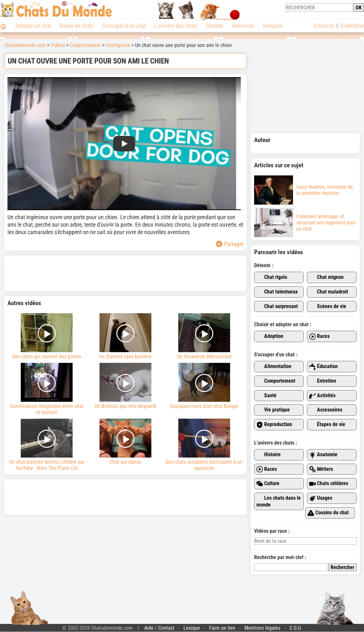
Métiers (321, 469)
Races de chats (77, 26)
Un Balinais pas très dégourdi (126, 386)
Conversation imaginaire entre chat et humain (47, 389)
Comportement (276, 381)
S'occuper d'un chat (124, 26)
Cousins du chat (328, 513)
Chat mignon (326, 277)
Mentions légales (262, 628)
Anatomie (323, 455)
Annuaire (273, 26)
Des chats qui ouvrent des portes (47, 336)
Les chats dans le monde (279, 501)
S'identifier (352, 26)
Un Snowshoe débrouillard (204, 336)
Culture (268, 484)
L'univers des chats (176, 26)
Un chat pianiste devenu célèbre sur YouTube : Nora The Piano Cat (47, 445)
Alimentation (274, 367)
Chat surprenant (277, 307)
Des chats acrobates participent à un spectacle (204, 445)
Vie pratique (273, 410)
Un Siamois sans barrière (126, 336)
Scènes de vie (328, 307)
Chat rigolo (272, 277)
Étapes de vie (327, 425)
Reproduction (274, 425)
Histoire (269, 455)
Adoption (270, 336)
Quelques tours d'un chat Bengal (204, 386)
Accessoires (326, 410)
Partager (230, 244)
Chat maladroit (329, 292)
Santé (266, 396)
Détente (214, 26)
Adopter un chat (33, 26)
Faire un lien (222, 628)
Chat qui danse (126, 442)
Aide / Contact (159, 628)
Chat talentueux (277, 292)
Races (319, 336)
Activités (322, 396)
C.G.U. (296, 628)
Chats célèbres (329, 484)
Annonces (243, 26)
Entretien (323, 381)
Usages (321, 498)
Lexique (192, 628)
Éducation (323, 367)
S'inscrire (324, 26)
